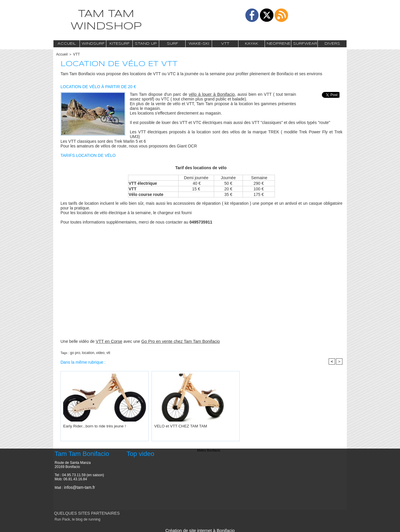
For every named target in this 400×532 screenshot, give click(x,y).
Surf (172, 44)
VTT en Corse (109, 341)
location (87, 352)
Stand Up (146, 44)
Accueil (67, 44)
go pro (74, 352)
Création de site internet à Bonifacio (200, 528)
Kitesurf (120, 44)
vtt (105, 352)
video (98, 352)
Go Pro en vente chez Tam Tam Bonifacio (178, 341)
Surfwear (305, 44)
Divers (332, 44)
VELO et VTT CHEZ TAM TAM (176, 424)
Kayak (252, 44)
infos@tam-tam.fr (78, 486)
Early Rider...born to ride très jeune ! (89, 424)
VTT (225, 44)
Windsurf (93, 44)
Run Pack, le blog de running (75, 518)
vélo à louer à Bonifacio (212, 94)
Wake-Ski (199, 44)
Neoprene (279, 44)
